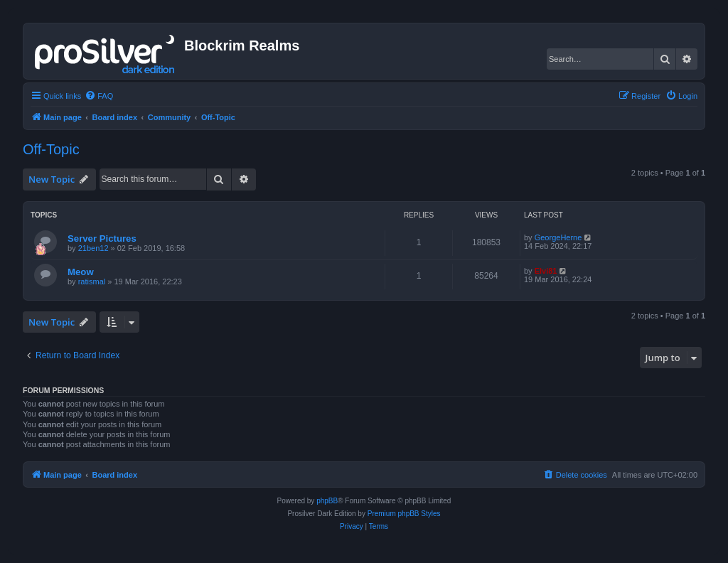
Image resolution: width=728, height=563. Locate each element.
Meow (81, 272)
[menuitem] (99, 96)
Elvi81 (546, 271)
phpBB (327, 501)
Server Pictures (102, 238)
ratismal (92, 281)
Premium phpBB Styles (404, 514)
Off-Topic (51, 149)
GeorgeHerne (558, 237)
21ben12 (93, 248)
